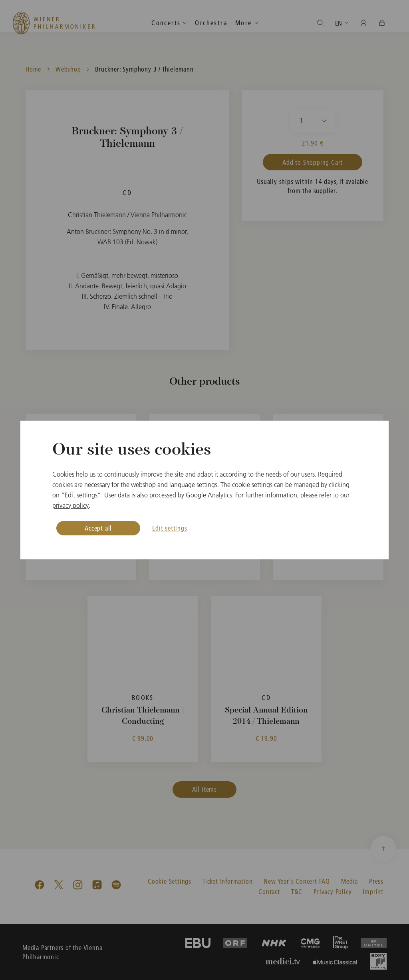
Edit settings (170, 528)
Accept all (98, 528)
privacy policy (70, 505)
